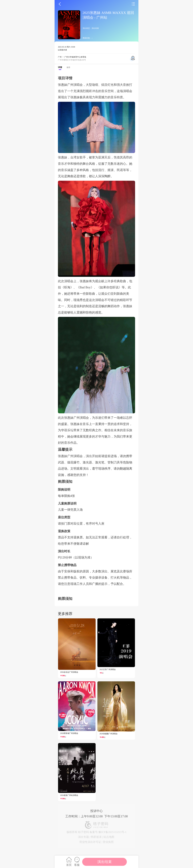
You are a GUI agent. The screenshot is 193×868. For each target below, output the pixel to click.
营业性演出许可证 (90, 842)
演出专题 (83, 837)
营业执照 (108, 842)
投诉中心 (96, 811)
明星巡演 (96, 837)
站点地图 (109, 837)
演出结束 (104, 862)
